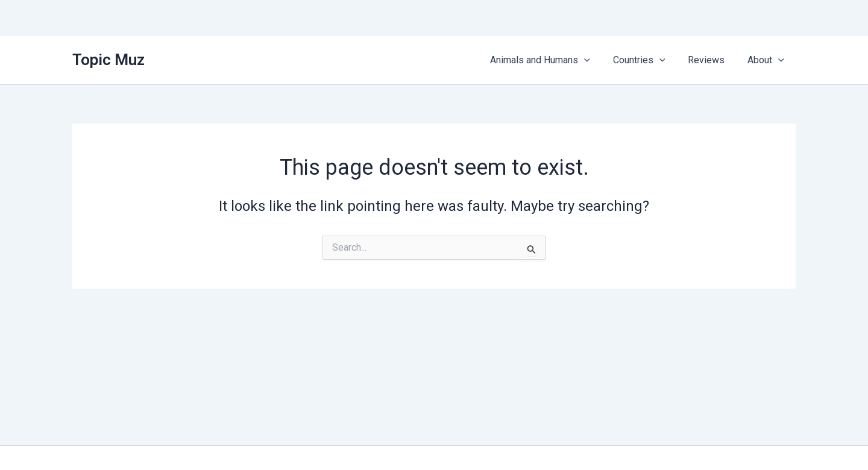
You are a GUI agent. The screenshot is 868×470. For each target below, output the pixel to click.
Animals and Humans (553, 60)
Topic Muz (108, 60)
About (768, 60)
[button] (597, 60)
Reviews (712, 60)
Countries (648, 60)
